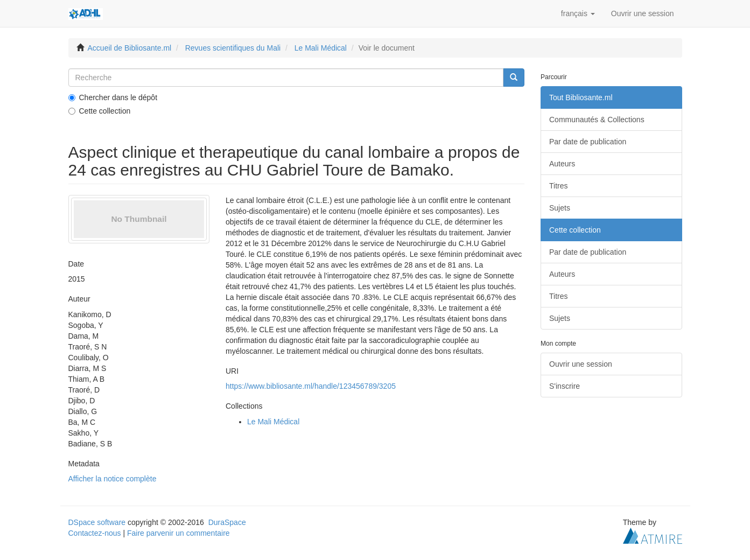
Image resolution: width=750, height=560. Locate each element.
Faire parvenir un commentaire (178, 533)
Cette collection (100, 111)
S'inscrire (565, 386)
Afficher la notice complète (113, 479)
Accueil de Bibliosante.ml (130, 48)
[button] (578, 13)
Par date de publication (588, 142)
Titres (558, 186)
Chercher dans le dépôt (113, 97)
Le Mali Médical (321, 48)
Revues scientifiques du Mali (233, 48)
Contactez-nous (95, 533)
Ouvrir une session (581, 364)
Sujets (560, 208)
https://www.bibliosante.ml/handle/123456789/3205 (311, 386)
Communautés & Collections (597, 120)
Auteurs (562, 164)
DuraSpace (227, 522)
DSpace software (97, 522)
